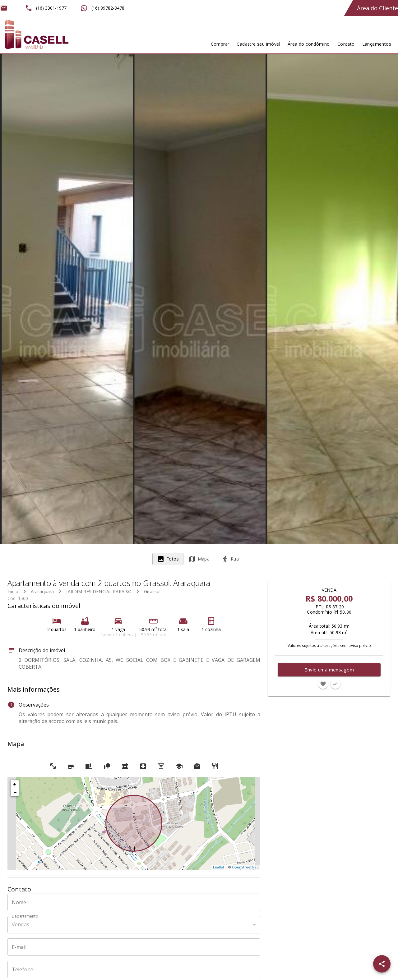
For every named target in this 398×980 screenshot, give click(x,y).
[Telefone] (134, 969)
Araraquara (42, 591)
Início (13, 591)
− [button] (15, 792)
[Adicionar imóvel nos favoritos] (323, 684)
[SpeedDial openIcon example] (382, 964)
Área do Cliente (377, 8)
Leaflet (219, 867)
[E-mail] (134, 947)
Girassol (152, 591)
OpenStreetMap (245, 867)
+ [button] (15, 784)
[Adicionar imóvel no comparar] (336, 684)
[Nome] (134, 902)
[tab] (168, 559)
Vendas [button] (21, 924)
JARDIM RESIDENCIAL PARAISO (99, 591)
